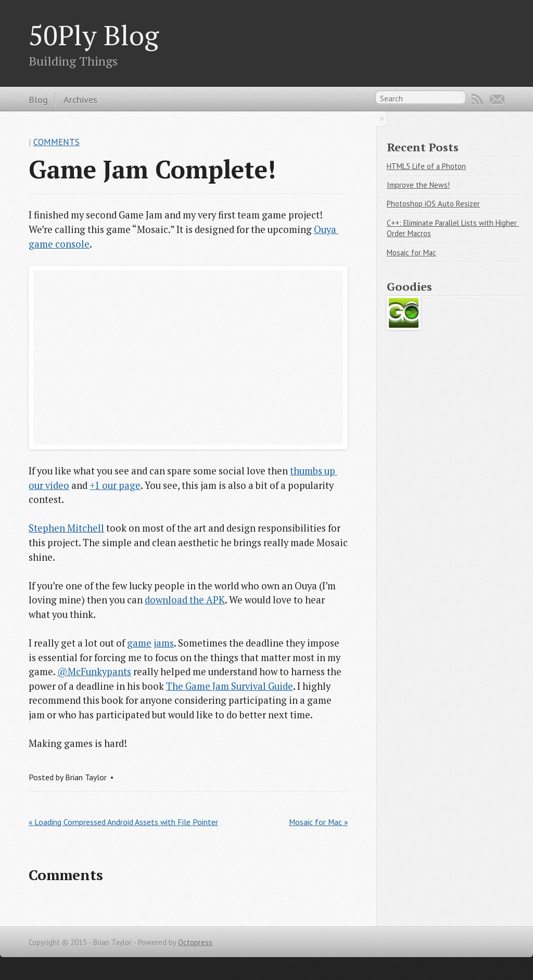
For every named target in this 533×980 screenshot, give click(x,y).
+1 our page (115, 485)
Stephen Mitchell (66, 528)
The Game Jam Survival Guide (230, 686)
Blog (38, 99)
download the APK (185, 600)
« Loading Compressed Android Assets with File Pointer (123, 822)
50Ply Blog (94, 35)
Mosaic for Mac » (318, 822)
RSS (477, 99)
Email (497, 99)
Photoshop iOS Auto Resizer (433, 204)
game (139, 643)
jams (164, 643)
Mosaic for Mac (411, 253)
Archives (80, 99)
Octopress (195, 942)
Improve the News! (418, 185)
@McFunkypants (94, 672)
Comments (56, 142)
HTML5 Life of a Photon (426, 166)
